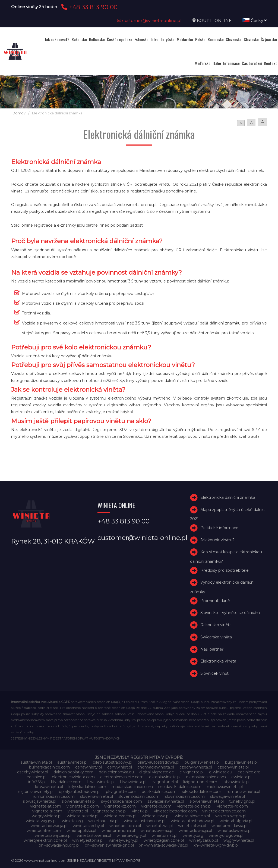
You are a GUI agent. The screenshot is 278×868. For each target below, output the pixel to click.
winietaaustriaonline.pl (145, 821)
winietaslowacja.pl (195, 831)
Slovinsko (251, 39)
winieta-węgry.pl (41, 821)
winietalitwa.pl (159, 826)
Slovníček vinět (214, 673)
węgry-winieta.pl (239, 840)
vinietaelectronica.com (175, 811)
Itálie (217, 63)
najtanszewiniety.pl (36, 792)
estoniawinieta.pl (165, 777)
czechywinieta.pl (233, 767)
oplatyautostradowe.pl (80, 792)
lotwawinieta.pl (49, 787)
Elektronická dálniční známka (228, 497)
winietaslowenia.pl (234, 831)
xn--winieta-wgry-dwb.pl (216, 845)
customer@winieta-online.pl (149, 20)
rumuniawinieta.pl (243, 792)
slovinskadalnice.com (185, 796)
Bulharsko (97, 39)
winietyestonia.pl (88, 840)
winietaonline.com (44, 831)
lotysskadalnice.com (87, 787)
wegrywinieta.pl (47, 816)
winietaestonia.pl (125, 826)
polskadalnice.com (159, 792)
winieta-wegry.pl (231, 816)
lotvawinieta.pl (236, 782)
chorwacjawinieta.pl (156, 767)
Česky (255, 20)
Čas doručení (252, 63)
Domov (19, 113)
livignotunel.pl (165, 782)
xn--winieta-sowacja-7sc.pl (164, 845)
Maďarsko (203, 63)
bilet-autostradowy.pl (113, 762)
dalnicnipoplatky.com (73, 772)
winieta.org (72, 821)
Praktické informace (219, 528)
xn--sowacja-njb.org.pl (59, 845)
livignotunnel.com (200, 782)
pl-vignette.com (121, 792)
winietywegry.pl (124, 840)
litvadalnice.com (66, 782)
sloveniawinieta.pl (97, 796)
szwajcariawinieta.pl (166, 801)
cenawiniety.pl (89, 767)
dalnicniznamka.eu (116, 772)
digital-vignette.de (157, 772)
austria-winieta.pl (36, 762)
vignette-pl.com (156, 806)
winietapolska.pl (81, 831)
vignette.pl (78, 811)
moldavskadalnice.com (180, 787)
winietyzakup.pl (204, 840)
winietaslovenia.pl (157, 831)
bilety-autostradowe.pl (158, 762)
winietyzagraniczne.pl (164, 840)
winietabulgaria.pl (236, 821)
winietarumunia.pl (118, 831)
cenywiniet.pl (120, 767)
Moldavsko (185, 39)
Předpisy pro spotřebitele (225, 570)
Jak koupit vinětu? (217, 540)
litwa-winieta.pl (101, 782)
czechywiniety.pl (33, 772)
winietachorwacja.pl (49, 826)
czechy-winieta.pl (196, 767)
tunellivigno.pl (242, 801)
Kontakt (271, 63)
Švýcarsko (269, 39)
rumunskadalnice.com (54, 796)
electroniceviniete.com (122, 777)
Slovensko (234, 39)
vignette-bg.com (83, 806)
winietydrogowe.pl (226, 835)
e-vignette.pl (192, 772)
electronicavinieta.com (73, 777)
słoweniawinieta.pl (207, 801)
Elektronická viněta (218, 661)
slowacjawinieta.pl (40, 801)
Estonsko (141, 39)
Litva (155, 39)
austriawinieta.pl (72, 762)
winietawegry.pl (131, 835)
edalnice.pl (37, 777)
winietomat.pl (164, 835)
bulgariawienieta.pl (202, 762)
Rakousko (79, 39)
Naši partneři (212, 649)
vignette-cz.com (120, 806)
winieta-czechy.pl (120, 816)
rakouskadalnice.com (202, 792)
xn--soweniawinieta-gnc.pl (109, 845)
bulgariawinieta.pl (241, 762)
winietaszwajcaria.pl (53, 835)
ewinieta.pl (241, 777)
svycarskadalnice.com (121, 801)
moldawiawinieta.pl (225, 787)
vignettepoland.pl (110, 811)
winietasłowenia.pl (94, 835)
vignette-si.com (47, 811)
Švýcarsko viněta (216, 637)
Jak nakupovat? (57, 39)
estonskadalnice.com (206, 777)
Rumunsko (216, 39)
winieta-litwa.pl (156, 816)
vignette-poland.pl (194, 806)
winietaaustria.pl (103, 821)
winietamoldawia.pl (229, 826)
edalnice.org (249, 772)
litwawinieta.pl (133, 782)
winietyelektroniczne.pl (45, 840)
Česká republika (120, 39)
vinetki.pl (140, 811)
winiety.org (193, 835)
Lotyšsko (168, 39)
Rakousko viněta (216, 625)
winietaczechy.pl (88, 826)
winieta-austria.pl (83, 816)
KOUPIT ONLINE (214, 20)
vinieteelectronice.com (224, 811)
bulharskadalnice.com (49, 767)
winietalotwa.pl (192, 826)
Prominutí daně (215, 601)
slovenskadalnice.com (139, 796)
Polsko (200, 39)
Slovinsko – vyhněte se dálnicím (230, 613)
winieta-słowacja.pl (192, 816)
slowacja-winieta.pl (228, 796)
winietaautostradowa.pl (192, 821)
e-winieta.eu (221, 772)
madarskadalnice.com (132, 787)
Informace (231, 63)
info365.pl (37, 782)
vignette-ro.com (232, 806)
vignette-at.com (46, 806)
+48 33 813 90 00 (89, 7)
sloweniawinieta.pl (79, 801)
